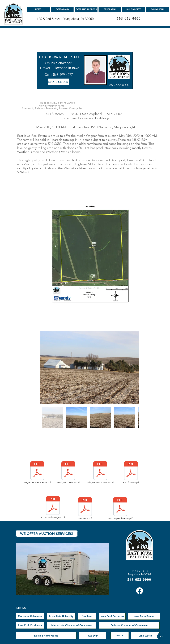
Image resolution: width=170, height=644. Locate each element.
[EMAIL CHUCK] (58, 82)
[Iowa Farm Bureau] (144, 616)
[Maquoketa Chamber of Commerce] (71, 625)
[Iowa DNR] (93, 636)
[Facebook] (140, 591)
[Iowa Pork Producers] (30, 625)
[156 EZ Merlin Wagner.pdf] (53, 507)
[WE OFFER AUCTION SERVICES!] (47, 534)
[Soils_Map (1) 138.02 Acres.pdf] (100, 472)
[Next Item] (133, 367)
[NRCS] (120, 636)
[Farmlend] (87, 616)
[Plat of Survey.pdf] (131, 472)
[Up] (161, 636)
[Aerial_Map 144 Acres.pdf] (68, 472)
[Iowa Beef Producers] (112, 616)
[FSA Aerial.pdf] (85, 508)
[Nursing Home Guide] (46, 636)
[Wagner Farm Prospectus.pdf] (37, 472)
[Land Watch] (145, 636)
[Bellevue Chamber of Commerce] (129, 625)
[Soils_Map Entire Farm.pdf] (120, 508)
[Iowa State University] (61, 616)
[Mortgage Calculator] (30, 616)
